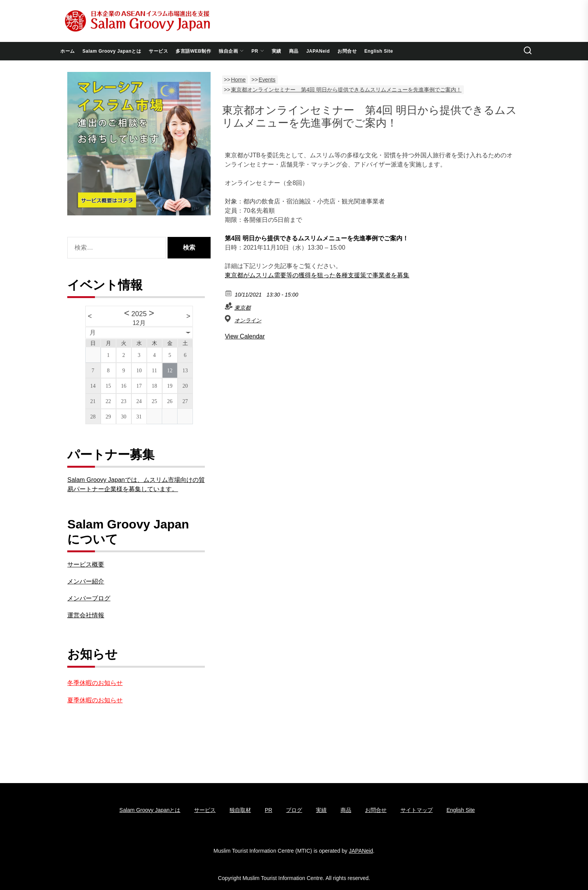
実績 (277, 51)
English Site (379, 51)
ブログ (294, 810)
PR (258, 51)
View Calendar (245, 336)
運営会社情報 (86, 615)
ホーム (68, 51)
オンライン (248, 320)
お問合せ (347, 51)
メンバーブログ (89, 598)
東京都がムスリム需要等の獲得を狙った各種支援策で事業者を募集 (317, 275)
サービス (158, 51)
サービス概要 (86, 564)
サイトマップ (417, 810)
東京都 (243, 308)
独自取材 (240, 810)
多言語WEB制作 (193, 51)
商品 (294, 51)
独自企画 (231, 51)
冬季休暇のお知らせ (95, 683)
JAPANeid (318, 51)
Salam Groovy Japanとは (112, 51)
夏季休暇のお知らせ (95, 700)
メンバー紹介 (86, 581)
